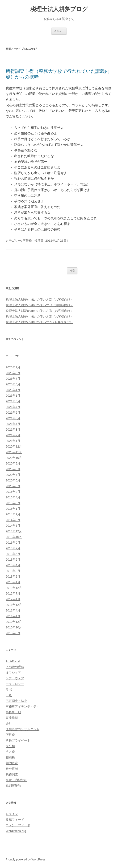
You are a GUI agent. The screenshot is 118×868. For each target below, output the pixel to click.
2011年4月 (13, 610)
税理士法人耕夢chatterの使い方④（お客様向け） (40, 311)
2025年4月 (13, 390)
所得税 (27, 241)
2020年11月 (14, 452)
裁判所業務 (13, 786)
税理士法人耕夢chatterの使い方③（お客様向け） (40, 316)
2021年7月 (13, 407)
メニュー (59, 31)
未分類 (10, 746)
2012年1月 (13, 599)
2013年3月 (13, 571)
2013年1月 (13, 582)
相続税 (10, 757)
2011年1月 (13, 616)
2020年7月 (13, 475)
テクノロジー (15, 684)
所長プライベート (18, 740)
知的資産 (12, 763)
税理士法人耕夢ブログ (59, 9)
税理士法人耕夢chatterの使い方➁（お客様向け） (39, 322)
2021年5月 (13, 418)
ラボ (9, 690)
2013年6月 (13, 554)
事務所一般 (13, 712)
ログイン (12, 814)
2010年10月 (14, 627)
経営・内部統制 (16, 780)
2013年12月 (14, 531)
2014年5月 (13, 526)
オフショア (13, 673)
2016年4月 (13, 497)
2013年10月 (14, 537)
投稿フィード (15, 820)
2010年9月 (13, 633)
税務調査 (12, 774)
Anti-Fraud (13, 661)
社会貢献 (12, 769)
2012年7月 (13, 593)
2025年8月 (13, 373)
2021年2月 (13, 435)
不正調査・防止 (16, 701)
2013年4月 (13, 565)
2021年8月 (13, 401)
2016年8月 (13, 492)
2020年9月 (13, 463)
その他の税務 (15, 667)
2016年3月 (13, 503)
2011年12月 (14, 605)
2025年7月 (13, 379)
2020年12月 (14, 446)
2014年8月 (13, 520)
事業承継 (12, 718)
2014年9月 (13, 514)
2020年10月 (14, 458)
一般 (9, 695)
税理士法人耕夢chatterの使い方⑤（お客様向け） (40, 305)
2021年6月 (13, 413)
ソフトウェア (15, 678)
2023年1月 (13, 396)
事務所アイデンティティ (23, 707)
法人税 (10, 752)
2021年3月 (13, 430)
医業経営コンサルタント (23, 729)
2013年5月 (13, 560)
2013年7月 (13, 548)
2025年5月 (13, 384)
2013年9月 (13, 543)
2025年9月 (13, 367)
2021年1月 (13, 441)
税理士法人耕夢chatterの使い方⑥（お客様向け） (40, 300)
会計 (9, 723)
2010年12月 (14, 622)
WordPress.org (16, 831)
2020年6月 (13, 480)
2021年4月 (13, 424)
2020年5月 (13, 486)
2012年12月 (14, 588)
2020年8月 (13, 469)
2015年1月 (13, 509)
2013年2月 (13, 577)
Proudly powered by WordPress (26, 860)
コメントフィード (18, 825)
